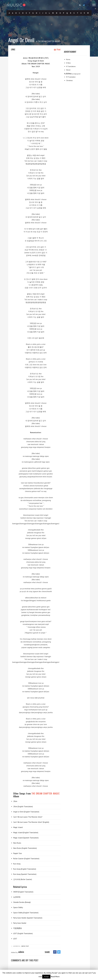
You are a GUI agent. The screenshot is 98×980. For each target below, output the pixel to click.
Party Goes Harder (20, 923)
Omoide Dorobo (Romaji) (22, 902)
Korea (68, 59)
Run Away (17, 864)
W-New (69, 73)
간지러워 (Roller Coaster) (23, 879)
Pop (27, 946)
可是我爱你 (18, 928)
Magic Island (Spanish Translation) (26, 838)
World (68, 70)
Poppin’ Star (18, 853)
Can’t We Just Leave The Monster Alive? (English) (31, 822)
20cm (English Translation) (23, 807)
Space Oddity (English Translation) (26, 913)
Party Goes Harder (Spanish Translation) (28, 918)
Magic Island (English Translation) (26, 833)
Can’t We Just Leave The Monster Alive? (28, 817)
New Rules (17, 843)
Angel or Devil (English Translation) (26, 812)
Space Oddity (18, 907)
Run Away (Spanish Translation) (25, 874)
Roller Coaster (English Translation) (26, 859)
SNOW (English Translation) (23, 892)
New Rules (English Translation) (25, 848)
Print (57, 49)
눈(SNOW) (17, 897)
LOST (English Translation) (23, 933)
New (23, 946)
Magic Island (18, 827)
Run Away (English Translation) (25, 869)
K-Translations (71, 66)
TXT (10, 35)
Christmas (69, 80)
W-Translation (71, 77)
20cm (15, 801)
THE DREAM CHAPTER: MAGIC (49, 41)
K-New (68, 63)
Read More (55, 976)
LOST (15, 939)
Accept (46, 977)
